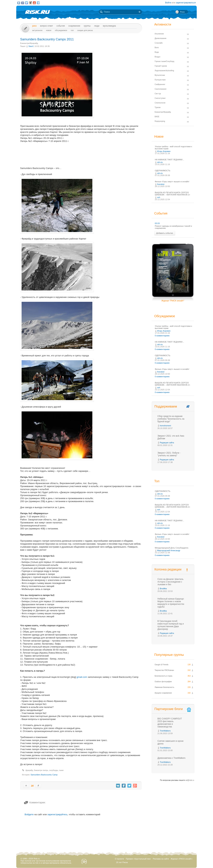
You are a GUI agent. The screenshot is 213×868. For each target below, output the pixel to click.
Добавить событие (165, 233)
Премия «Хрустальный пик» (138, 859)
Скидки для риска (85, 30)
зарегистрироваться (186, 3)
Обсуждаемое (61, 30)
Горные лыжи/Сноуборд (164, 61)
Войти (168, 3)
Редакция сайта (167, 443)
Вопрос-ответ (47, 26)
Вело (157, 48)
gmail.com (82, 677)
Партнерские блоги (173, 709)
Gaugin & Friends (162, 665)
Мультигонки (160, 75)
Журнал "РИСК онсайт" (173, 301)
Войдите (29, 814)
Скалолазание (161, 89)
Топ (72, 30)
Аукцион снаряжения (163, 693)
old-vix (160, 162)
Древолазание (161, 38)
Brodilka (163, 589)
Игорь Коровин (164, 151)
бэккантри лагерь (41, 770)
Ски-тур (158, 94)
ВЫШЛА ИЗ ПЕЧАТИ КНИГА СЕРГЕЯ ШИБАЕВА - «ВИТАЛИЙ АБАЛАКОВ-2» (172, 194)
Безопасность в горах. (164, 676)
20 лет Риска (122, 862)
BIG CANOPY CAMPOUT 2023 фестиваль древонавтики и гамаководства (170, 723)
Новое (49, 30)
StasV (31, 46)
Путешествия (160, 80)
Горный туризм (161, 66)
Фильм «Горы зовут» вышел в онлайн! (172, 182)
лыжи (61, 770)
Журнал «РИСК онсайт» (182, 859)
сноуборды (54, 770)
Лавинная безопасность (164, 687)
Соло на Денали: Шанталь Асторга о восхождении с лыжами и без (170, 582)
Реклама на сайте (161, 859)
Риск (34, 26)
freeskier (161, 184)
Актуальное (37, 30)
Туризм (158, 107)
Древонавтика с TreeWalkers (171, 758)
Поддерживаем (166, 406)
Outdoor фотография (163, 682)
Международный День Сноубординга (172, 548)
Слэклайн (159, 43)
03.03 (157, 223)
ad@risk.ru (190, 780)
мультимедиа (109, 26)
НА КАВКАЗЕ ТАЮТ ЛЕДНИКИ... (169, 160)
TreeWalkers (165, 731)
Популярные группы (169, 655)
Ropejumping (160, 121)
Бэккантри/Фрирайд (29, 43)
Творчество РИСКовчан (164, 670)
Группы (87, 26)
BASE (157, 117)
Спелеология (160, 103)
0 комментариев (162, 336)
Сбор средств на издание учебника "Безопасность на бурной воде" (171, 419)
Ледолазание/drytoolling (164, 71)
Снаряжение (74, 26)
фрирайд (29, 770)
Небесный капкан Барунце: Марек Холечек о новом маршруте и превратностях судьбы (171, 603)
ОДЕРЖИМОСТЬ (163, 171)
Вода (157, 52)
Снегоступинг (160, 98)
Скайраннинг (160, 84)
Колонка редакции (168, 569)
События (61, 26)
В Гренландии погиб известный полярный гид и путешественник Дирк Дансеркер (171, 625)
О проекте (119, 859)
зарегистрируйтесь (57, 814)
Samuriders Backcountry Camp (44, 775)
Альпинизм (159, 34)
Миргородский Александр (169, 550)
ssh (159, 197)
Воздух (157, 57)
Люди (97, 26)
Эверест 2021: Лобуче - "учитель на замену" (169, 454)
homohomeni (165, 426)
